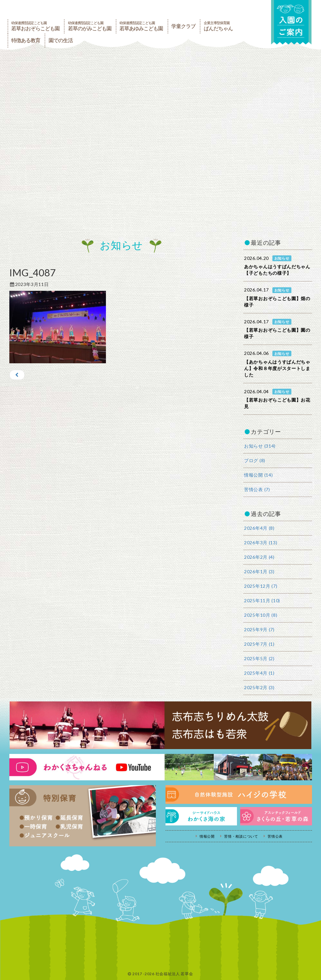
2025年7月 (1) (259, 644)
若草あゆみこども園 (141, 26)
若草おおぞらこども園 (35, 26)
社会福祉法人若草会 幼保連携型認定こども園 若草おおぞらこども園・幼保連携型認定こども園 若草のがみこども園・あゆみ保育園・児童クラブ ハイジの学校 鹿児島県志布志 (95, 9)
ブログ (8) (255, 460)
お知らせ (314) (260, 446)
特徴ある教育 (26, 40)
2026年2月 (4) (259, 557)
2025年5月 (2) (259, 658)
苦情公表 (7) (257, 489)
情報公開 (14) (258, 475)
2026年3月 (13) (261, 542)
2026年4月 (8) (259, 528)
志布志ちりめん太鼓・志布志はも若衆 (161, 725)
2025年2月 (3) (259, 687)
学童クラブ (183, 26)
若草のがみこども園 (90, 26)
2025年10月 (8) (261, 615)
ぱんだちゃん (218, 26)
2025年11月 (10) (262, 600)
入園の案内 (291, 23)
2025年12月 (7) (261, 586)
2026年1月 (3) (259, 571)
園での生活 (61, 40)
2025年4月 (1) (259, 673)
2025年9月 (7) (259, 629)
